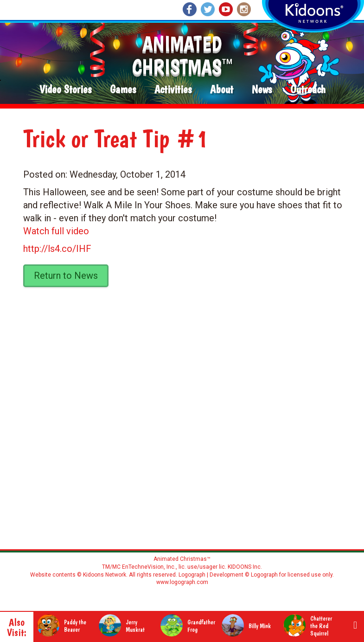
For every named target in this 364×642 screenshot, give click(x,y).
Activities (173, 90)
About (222, 90)
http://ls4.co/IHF (57, 249)
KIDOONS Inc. (245, 567)
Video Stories (65, 90)
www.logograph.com (182, 582)
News (262, 90)
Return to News (66, 276)
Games (123, 90)
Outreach (308, 90)
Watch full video (56, 231)
